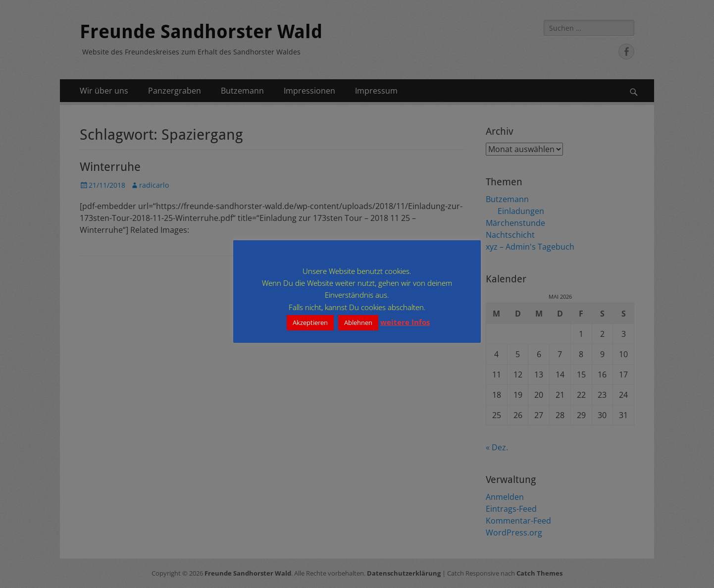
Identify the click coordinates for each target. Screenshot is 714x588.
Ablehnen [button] (358, 322)
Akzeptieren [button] (310, 322)
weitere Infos (405, 322)
